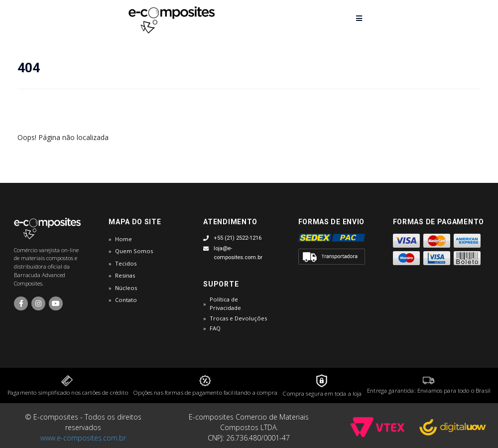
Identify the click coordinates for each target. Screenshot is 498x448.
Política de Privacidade (225, 303)
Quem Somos (134, 251)
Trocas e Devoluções (238, 318)
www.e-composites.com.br (83, 438)
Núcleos (126, 288)
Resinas (125, 275)
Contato (126, 300)
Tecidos (126, 263)
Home (124, 239)
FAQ (215, 328)
